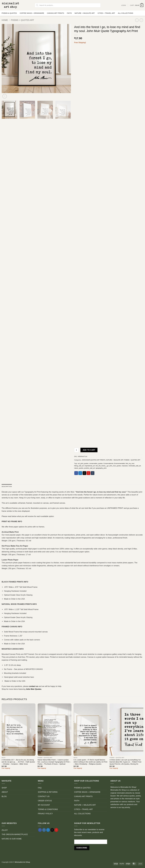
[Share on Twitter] (80, 473)
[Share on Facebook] (76, 473)
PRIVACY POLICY (45, 814)
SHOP (4, 788)
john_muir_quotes (115, 466)
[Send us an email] (52, 830)
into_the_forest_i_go (102, 466)
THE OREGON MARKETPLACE (15, 834)
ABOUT (5, 792)
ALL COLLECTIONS (126, 13)
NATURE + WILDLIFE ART (85, 13)
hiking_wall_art (79, 466)
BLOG (4, 796)
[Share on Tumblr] (93, 473)
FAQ (40, 788)
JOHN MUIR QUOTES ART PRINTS (94, 460)
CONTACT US (44, 796)
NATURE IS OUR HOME (12, 839)
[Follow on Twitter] (48, 830)
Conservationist (108, 463)
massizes (125, 466)
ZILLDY (5, 830)
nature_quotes (79, 468)
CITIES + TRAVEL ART (106, 13)
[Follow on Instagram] (44, 830)
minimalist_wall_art (135, 466)
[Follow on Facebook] (40, 830)
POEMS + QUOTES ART (23, 20)
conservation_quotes (96, 463)
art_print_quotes (83, 463)
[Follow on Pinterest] (56, 830)
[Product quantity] (76, 450)
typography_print (101, 468)
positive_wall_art (90, 468)
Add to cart (89, 450)
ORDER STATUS (45, 801)
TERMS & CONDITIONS (48, 809)
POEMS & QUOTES (9, 13)
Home (5, 20)
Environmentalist (119, 463)
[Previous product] (141, 20)
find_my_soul (130, 463)
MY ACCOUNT (44, 805)
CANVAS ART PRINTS (56, 13)
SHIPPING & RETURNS (48, 792)
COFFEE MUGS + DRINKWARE (32, 13)
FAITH (69, 13)
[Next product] (137, 20)
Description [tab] (7, 486)
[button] (137, 5)
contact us (33, 686)
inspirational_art (90, 466)
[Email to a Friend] (84, 473)
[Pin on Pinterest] (88, 473)
